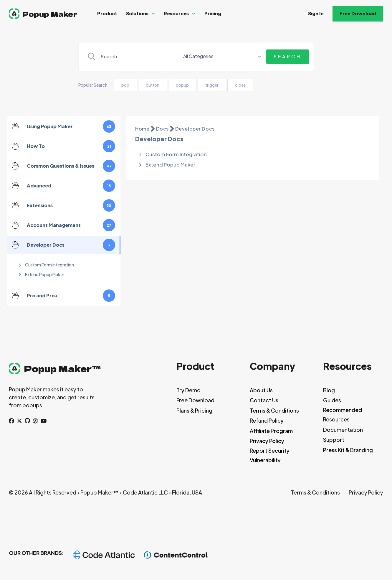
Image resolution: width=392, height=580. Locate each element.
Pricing (213, 13)
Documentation (343, 430)
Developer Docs (195, 129)
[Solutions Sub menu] (153, 14)
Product (107, 13)
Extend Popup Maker (45, 274)
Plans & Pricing (194, 410)
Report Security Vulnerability (270, 455)
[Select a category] (241, 57)
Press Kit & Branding (348, 450)
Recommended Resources (343, 415)
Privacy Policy (267, 441)
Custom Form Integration (49, 265)
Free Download (358, 13)
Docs (162, 129)
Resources (176, 13)
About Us (261, 390)
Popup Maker (50, 14)
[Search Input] (156, 57)
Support (334, 440)
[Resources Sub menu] (194, 14)
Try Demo (188, 390)
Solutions (137, 13)
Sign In (316, 13)
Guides (332, 400)
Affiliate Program (271, 431)
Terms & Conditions (274, 410)
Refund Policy (267, 420)
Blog (329, 390)
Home (142, 129)
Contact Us (264, 400)
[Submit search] (287, 57)
